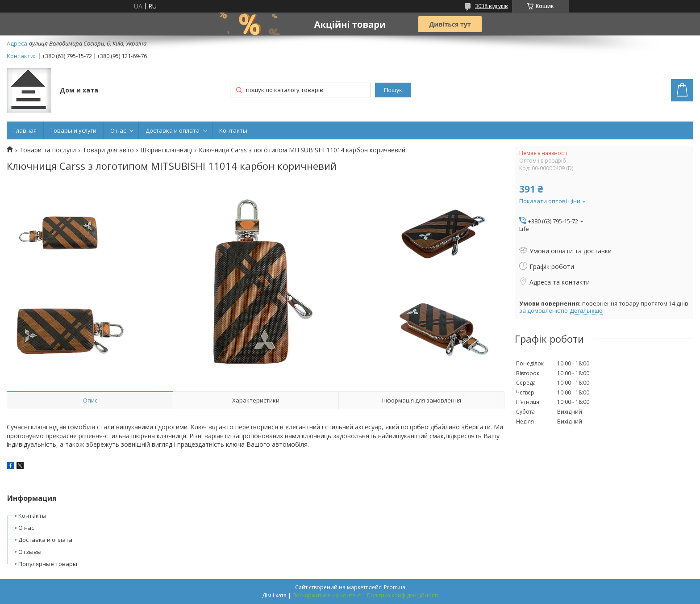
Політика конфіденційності (402, 595)
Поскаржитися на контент (327, 595)
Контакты (233, 130)
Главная (25, 130)
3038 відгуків (491, 6)
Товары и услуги (73, 130)
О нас (118, 130)
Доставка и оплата (173, 130)
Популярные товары (48, 564)
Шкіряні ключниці (166, 150)
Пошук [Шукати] (393, 90)
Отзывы (30, 552)
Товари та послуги (48, 150)
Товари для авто (108, 150)
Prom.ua (395, 587)
